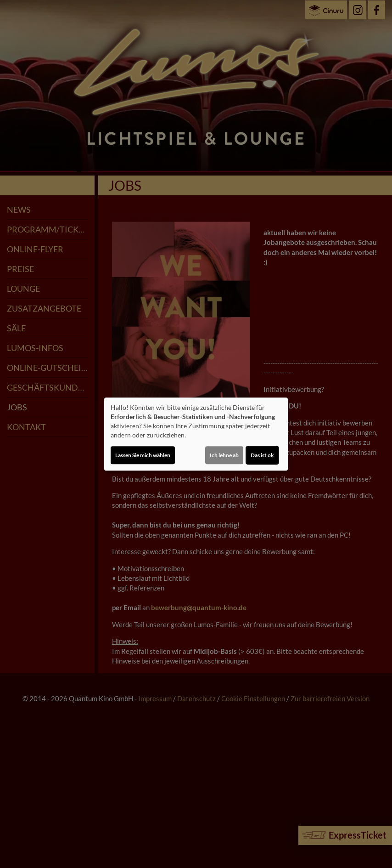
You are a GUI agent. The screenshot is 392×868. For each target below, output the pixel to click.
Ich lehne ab (224, 455)
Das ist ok (262, 455)
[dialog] (196, 434)
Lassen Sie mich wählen (143, 455)
